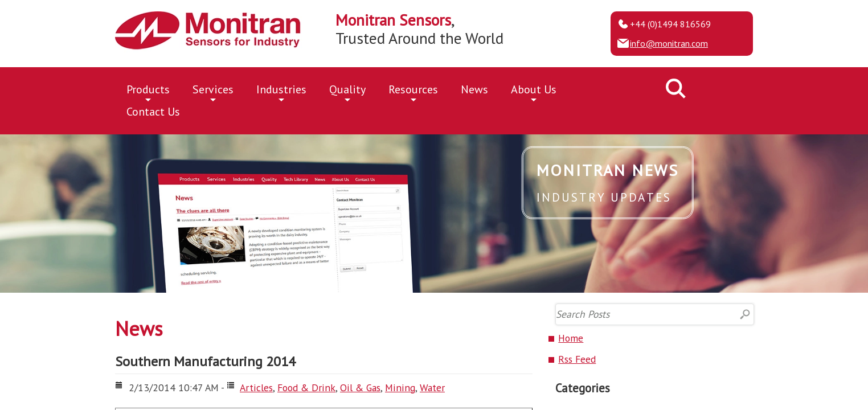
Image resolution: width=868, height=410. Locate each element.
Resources (413, 91)
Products (148, 91)
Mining (400, 388)
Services (213, 91)
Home (571, 338)
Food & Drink (306, 388)
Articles (256, 388)
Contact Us (153, 112)
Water (432, 388)
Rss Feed (577, 359)
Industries (281, 91)
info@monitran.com (669, 43)
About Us (534, 91)
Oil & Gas (360, 388)
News (474, 89)
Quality (347, 91)
